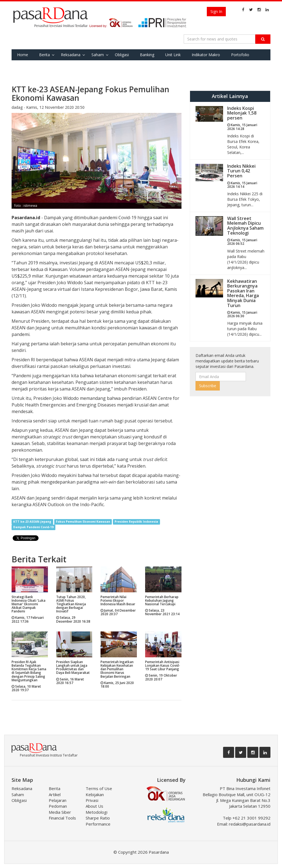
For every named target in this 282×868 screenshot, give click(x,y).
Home (23, 55)
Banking (147, 55)
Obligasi (122, 55)
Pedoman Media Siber (60, 809)
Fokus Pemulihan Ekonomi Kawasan (83, 522)
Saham (98, 55)
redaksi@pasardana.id (250, 824)
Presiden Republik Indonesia (136, 522)
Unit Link (173, 55)
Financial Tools (62, 818)
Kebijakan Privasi (95, 797)
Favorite (24, 66)
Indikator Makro (206, 55)
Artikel (55, 794)
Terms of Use (99, 788)
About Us (94, 806)
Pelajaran (58, 800)
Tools (48, 66)
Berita (44, 55)
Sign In (216, 11)
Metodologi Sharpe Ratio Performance (98, 818)
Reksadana (71, 55)
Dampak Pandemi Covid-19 (33, 527)
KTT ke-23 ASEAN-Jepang (32, 522)
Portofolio (240, 55)
